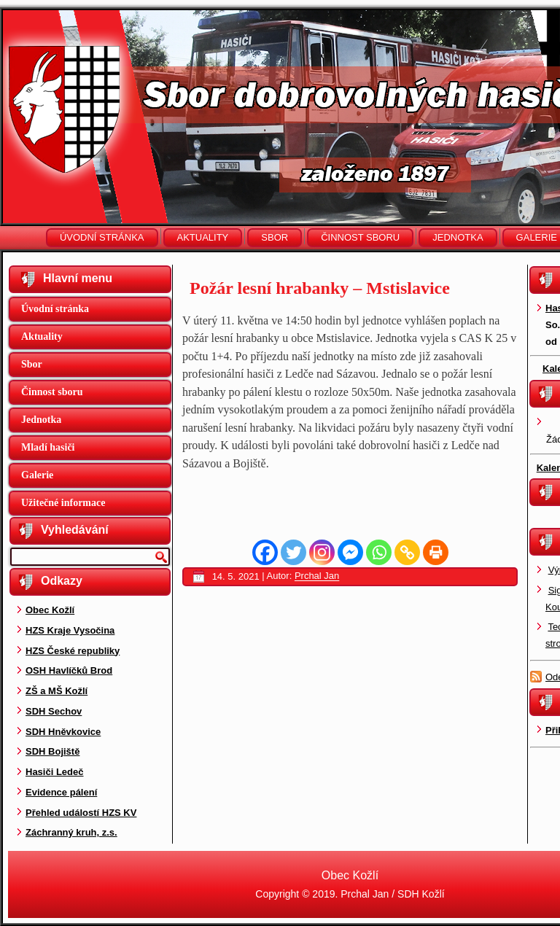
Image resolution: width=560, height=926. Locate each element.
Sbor (275, 237)
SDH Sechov (54, 711)
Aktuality (203, 237)
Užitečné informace (63, 503)
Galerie (37, 475)
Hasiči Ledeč (55, 772)
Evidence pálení (61, 792)
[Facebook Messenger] (350, 552)
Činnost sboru (360, 237)
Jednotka (458, 237)
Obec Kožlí (50, 610)
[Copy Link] (407, 552)
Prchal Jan (317, 576)
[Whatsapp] (379, 552)
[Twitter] (293, 552)
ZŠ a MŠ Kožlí (57, 691)
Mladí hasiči (48, 447)
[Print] (436, 552)
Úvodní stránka (102, 237)
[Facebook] (265, 552)
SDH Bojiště (52, 751)
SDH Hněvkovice (63, 732)
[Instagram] (322, 552)
